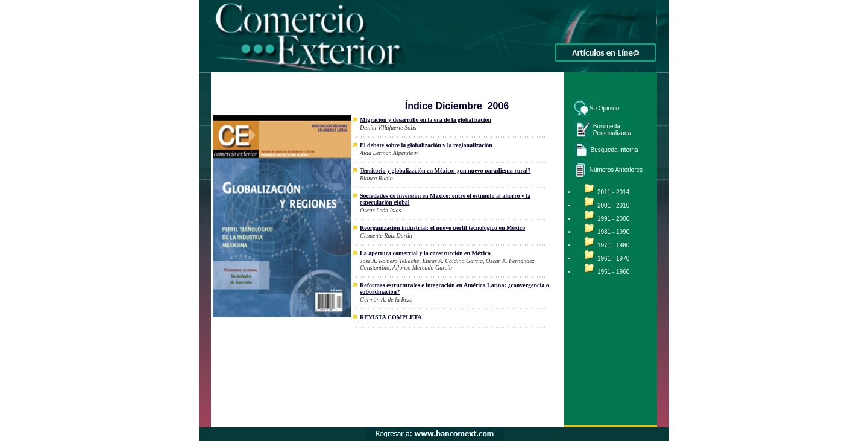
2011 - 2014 (613, 192)
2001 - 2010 (613, 205)
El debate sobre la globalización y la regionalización (426, 145)
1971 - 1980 (613, 245)
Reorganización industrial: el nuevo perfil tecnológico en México (442, 228)
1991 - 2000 (613, 219)
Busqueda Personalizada (612, 130)
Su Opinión (604, 108)
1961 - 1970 (613, 259)
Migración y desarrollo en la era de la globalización (426, 120)
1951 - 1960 (613, 272)
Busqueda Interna (615, 150)
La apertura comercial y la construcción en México (425, 253)
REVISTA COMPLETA (391, 317)
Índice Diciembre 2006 (457, 106)
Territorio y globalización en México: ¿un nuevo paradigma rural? (445, 170)
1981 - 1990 (613, 232)
